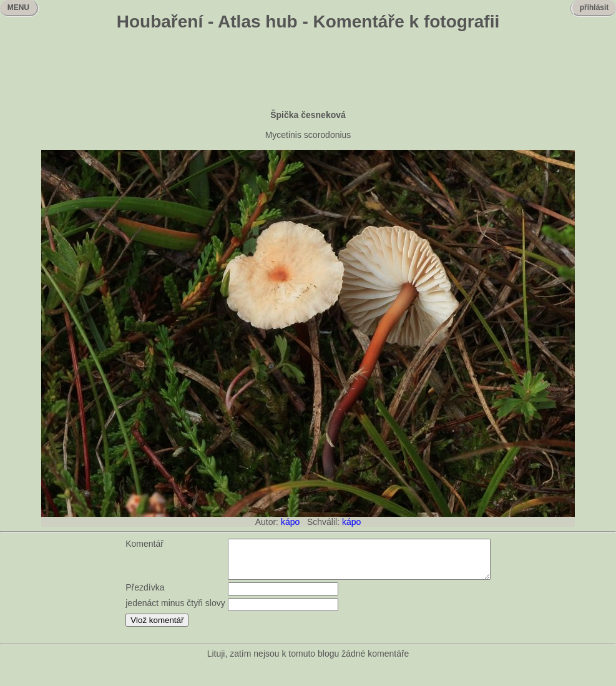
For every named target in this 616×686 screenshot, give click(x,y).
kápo (290, 522)
